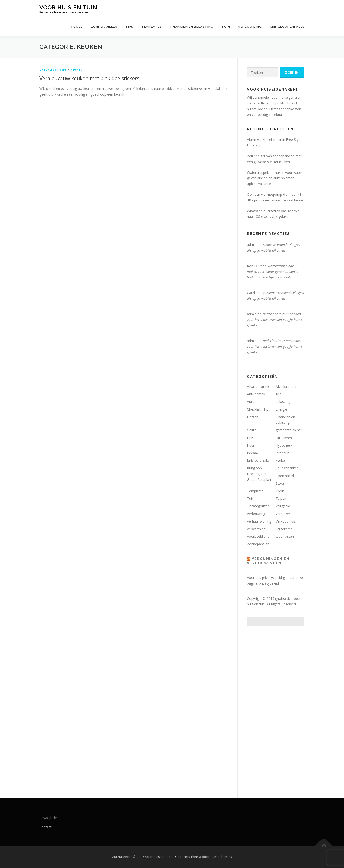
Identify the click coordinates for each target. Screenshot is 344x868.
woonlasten (285, 536)
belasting (283, 402)
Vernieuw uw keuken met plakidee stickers (89, 78)
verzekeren (284, 529)
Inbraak (253, 453)
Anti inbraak (256, 394)
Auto (251, 402)
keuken (77, 69)
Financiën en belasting (192, 27)
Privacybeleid (49, 818)
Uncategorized (258, 506)
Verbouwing (250, 27)
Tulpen (281, 498)
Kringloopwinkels (287, 27)
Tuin (226, 27)
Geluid (252, 430)
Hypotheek (284, 445)
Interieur (282, 453)
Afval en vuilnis (258, 387)
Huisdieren (284, 438)
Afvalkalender (286, 387)
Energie (281, 409)
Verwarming (256, 529)
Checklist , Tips (53, 69)
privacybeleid (269, 583)
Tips (129, 27)
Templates (152, 27)
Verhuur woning (259, 521)
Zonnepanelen (104, 27)
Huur (251, 445)
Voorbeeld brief (259, 536)
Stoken (281, 483)
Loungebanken (287, 468)
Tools (77, 27)
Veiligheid (283, 506)
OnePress (183, 857)
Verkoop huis (286, 521)
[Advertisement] (276, 707)
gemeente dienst (289, 430)
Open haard (285, 476)
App (279, 394)
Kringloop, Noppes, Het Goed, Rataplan (259, 474)
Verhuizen (283, 514)
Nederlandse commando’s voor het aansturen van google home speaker (274, 320)
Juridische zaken (259, 460)
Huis (250, 438)
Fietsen (253, 417)
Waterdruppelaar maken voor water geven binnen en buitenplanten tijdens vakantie (275, 178)
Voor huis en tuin (68, 7)
